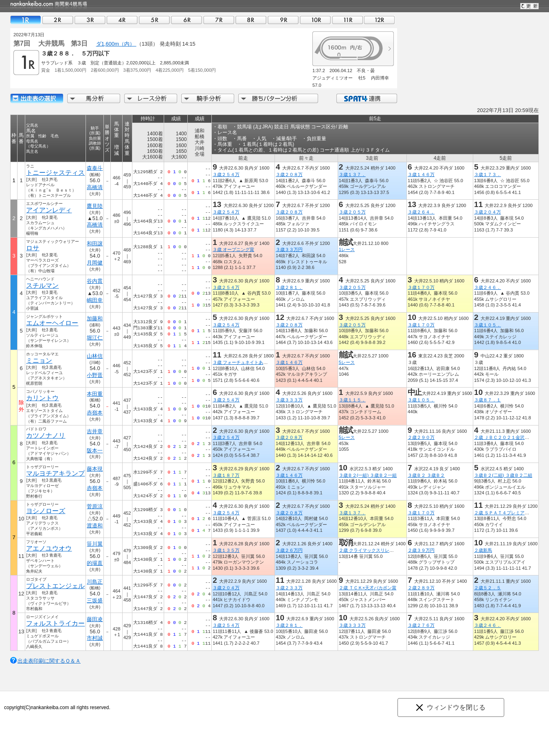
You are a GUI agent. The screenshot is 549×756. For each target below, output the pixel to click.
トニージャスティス (55, 173)
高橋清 (95, 187)
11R (347, 20)
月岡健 (95, 263)
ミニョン (39, 360)
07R (219, 20)
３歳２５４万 (226, 174)
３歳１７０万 (421, 287)
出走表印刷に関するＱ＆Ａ (49, 661)
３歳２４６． (488, 287)
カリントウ (42, 398)
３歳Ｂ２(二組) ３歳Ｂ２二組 (503, 475)
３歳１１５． (352, 400)
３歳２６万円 (289, 550)
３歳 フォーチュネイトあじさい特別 (249, 362)
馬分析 (94, 98)
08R (251, 20)
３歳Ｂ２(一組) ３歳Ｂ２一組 (368, 475)
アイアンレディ (49, 210)
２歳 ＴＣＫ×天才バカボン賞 (368, 588)
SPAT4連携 (366, 98)
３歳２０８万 (289, 174)
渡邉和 (95, 526)
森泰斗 (95, 168)
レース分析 (151, 98)
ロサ (33, 248)
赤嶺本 (95, 413)
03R (90, 20)
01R (26, 20)
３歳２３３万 (289, 588)
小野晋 (95, 375)
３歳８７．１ (488, 400)
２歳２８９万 (421, 588)
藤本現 (95, 469)
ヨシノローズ (46, 511)
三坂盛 (95, 601)
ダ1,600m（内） (116, 44)
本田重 (95, 394)
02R (58, 20)
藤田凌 (95, 619)
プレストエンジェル (55, 586)
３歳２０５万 (352, 212)
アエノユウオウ (49, 548)
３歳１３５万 (226, 550)
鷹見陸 (95, 206)
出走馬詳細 (37, 98)
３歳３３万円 (289, 249)
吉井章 (95, 431)
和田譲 (95, 244)
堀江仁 (95, 338)
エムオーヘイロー (52, 323)
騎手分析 (208, 98)
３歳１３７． (352, 174)
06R (187, 20)
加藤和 (95, 318)
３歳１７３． (488, 174)
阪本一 (95, 451)
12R (380, 20)
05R (154, 20)
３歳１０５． (488, 325)
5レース (347, 362)
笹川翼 (95, 544)
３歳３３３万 (289, 400)
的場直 (95, 563)
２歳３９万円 (421, 550)
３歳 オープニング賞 (233, 249)
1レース (347, 249)
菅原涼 (95, 506)
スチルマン (42, 285)
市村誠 (95, 638)
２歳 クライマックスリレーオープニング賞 (382, 550)
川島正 (95, 582)
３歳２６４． (421, 212)
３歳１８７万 (226, 475)
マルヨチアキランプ (55, 473)
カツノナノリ (46, 435)
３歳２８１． (289, 287)
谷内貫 (95, 281)
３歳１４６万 (421, 174)
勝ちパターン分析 (278, 98)
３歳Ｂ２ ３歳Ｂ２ (426, 475)
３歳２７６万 (421, 625)
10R (315, 20)
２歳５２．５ (488, 588)
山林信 (95, 356)
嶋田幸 (95, 300)
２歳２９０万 (421, 437)
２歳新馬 (483, 550)
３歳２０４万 (488, 212)
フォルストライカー (55, 623)
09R (283, 20)
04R (122, 20)
